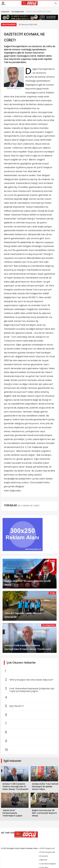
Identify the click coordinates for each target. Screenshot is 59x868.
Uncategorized (9, 25)
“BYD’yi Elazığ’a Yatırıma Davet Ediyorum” (29, 680)
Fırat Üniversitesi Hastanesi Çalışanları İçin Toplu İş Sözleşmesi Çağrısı (30, 690)
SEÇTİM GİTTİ (14, 706)
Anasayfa (44, 856)
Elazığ (52, 561)
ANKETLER (43, 860)
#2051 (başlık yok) (47, 848)
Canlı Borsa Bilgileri (48, 864)
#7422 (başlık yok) (47, 852)
